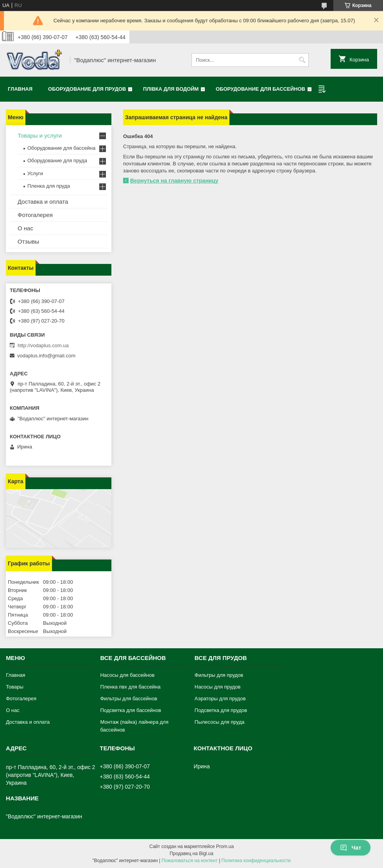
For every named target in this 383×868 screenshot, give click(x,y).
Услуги (35, 173)
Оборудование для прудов (87, 89)
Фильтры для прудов (219, 675)
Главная (20, 89)
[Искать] (302, 60)
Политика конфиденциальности (256, 861)
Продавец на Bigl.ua (191, 854)
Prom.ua (225, 846)
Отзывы (28, 241)
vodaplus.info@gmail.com (46, 356)
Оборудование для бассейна (61, 148)
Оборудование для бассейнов (260, 89)
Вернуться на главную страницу (174, 181)
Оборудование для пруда (57, 161)
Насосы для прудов (218, 687)
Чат (351, 848)
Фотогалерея (35, 215)
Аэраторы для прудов (220, 699)
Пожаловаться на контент (189, 861)
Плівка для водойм (171, 89)
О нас (25, 228)
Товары (15, 687)
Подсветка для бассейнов (131, 710)
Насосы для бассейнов (127, 675)
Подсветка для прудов (221, 710)
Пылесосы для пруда (220, 722)
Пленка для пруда (49, 186)
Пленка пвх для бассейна (130, 687)
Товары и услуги (40, 135)
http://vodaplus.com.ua (43, 345)
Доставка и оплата (43, 202)
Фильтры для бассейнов (129, 699)
